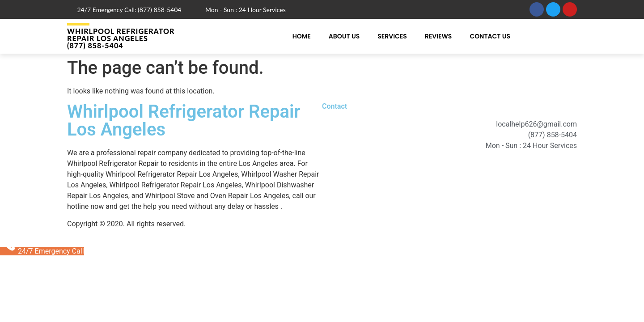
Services (392, 36)
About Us (344, 36)
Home (302, 36)
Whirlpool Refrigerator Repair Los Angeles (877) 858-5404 (121, 38)
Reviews (439, 36)
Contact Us (490, 36)
